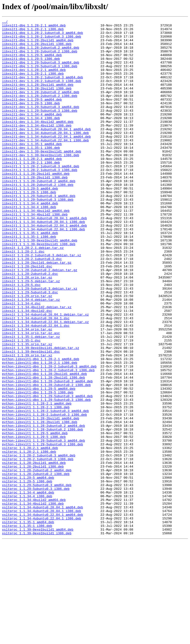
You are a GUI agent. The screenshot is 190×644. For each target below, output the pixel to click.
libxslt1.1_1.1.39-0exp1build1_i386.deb (39, 289)
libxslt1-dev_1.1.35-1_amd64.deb (32, 169)
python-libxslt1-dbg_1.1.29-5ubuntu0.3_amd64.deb (47, 472)
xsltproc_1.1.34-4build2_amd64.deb (34, 596)
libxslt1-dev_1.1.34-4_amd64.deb (32, 133)
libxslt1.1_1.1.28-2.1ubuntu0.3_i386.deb (40, 200)
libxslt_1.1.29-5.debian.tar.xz (31, 334)
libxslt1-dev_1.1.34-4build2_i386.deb (37, 147)
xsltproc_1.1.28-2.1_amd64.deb (30, 534)
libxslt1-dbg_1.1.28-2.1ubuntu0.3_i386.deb (42, 40)
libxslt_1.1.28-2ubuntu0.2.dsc (30, 325)
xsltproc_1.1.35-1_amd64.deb (28, 623)
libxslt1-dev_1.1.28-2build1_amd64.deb (38, 98)
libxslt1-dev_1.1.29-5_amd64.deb (32, 116)
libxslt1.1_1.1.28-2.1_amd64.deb (32, 187)
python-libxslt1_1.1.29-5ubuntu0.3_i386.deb (43, 529)
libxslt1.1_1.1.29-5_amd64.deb (30, 222)
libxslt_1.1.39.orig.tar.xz (27, 423)
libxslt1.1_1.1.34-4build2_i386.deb (35, 254)
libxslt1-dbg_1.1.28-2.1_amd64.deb (34, 27)
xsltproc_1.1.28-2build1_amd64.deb (34, 552)
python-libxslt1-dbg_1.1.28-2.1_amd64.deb (41, 427)
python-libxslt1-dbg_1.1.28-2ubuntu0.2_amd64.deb (47, 454)
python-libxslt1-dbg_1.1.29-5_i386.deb (38, 467)
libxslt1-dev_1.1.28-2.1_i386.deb (33, 85)
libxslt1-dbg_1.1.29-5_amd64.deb (32, 62)
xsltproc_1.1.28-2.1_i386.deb (29, 538)
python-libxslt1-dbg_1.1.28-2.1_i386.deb (40, 431)
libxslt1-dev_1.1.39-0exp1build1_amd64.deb (42, 178)
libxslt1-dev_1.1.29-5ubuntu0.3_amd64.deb (41, 125)
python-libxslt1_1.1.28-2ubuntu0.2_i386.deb (43, 512)
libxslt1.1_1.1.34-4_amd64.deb (30, 240)
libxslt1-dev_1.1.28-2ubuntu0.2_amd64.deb (41, 107)
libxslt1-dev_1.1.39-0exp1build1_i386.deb (41, 182)
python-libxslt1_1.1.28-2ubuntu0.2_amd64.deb (43, 507)
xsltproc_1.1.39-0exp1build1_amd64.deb (38, 632)
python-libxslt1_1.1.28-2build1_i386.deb (40, 503)
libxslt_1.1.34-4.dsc (21, 360)
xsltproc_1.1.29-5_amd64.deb (28, 569)
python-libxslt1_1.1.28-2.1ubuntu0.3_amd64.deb (45, 489)
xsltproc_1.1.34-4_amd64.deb (28, 587)
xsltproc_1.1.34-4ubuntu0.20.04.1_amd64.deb (43, 605)
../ (5, 22)
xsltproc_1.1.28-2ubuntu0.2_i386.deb (36, 565)
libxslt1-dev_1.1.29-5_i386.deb (31, 120)
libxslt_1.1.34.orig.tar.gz (27, 391)
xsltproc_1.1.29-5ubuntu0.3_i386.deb (36, 583)
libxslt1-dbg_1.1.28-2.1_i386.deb (33, 31)
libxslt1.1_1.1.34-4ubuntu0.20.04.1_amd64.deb (44, 258)
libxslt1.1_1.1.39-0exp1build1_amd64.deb (40, 285)
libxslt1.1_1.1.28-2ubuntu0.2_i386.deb (38, 218)
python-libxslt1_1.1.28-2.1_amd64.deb (37, 480)
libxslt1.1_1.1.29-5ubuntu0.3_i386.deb (38, 236)
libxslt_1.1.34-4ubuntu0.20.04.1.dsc (36, 378)
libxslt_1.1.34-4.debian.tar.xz (31, 356)
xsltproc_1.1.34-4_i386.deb (27, 592)
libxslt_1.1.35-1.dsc (21, 405)
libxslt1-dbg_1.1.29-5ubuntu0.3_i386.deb (40, 76)
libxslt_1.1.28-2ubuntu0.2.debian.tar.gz (40, 320)
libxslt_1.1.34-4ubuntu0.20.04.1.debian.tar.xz (45, 374)
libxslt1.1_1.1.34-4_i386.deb (29, 245)
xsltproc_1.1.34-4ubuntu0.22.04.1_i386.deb (42, 618)
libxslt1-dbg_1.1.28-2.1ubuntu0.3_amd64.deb (43, 36)
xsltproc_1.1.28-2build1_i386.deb (33, 556)
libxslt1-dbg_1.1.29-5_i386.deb (31, 67)
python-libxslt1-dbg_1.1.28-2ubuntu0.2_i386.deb (46, 458)
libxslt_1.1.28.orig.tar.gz (27, 329)
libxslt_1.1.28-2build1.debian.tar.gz (37, 311)
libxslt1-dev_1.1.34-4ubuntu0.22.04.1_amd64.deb (46, 160)
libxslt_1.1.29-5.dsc (21, 338)
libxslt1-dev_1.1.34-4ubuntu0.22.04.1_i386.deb (45, 165)
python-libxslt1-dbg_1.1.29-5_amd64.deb (39, 463)
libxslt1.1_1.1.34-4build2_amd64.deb (36, 249)
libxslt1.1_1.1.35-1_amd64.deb (30, 276)
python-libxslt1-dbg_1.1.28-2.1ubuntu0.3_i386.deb (48, 440)
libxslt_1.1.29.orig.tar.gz (27, 351)
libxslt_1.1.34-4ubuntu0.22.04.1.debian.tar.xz (45, 383)
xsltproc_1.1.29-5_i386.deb (27, 574)
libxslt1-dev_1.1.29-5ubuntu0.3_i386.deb (40, 129)
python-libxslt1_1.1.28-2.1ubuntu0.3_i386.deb (44, 494)
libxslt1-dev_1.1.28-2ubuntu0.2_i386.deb (40, 111)
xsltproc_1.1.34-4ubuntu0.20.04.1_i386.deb (42, 609)
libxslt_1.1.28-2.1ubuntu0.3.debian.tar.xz (42, 302)
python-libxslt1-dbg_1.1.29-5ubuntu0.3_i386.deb (46, 476)
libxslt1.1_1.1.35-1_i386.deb (29, 280)
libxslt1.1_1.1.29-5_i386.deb (29, 227)
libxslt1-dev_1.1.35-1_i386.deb (31, 173)
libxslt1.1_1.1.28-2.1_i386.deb (31, 191)
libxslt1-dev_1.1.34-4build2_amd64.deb (38, 142)
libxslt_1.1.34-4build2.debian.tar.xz (37, 365)
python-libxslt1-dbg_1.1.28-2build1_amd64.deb (44, 445)
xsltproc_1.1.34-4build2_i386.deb (33, 601)
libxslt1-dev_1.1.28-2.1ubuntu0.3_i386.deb (42, 93)
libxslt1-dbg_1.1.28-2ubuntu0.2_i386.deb (40, 58)
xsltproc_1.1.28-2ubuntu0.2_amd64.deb (37, 560)
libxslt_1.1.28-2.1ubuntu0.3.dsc (32, 307)
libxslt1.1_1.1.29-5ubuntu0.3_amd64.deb (39, 231)
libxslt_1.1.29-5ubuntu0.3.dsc (30, 347)
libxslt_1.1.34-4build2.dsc (27, 369)
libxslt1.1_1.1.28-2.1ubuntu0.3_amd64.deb (41, 196)
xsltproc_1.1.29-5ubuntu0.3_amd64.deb (37, 578)
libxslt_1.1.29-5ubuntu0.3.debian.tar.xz (40, 343)
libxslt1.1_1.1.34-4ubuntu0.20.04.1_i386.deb (43, 262)
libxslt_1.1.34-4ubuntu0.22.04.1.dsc (36, 387)
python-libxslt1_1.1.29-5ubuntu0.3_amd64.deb (43, 525)
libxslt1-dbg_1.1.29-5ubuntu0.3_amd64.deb (41, 71)
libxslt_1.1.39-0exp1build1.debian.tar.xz (41, 414)
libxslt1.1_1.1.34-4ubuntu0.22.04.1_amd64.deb (44, 267)
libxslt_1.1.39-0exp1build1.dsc (31, 418)
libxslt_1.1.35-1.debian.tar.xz (31, 400)
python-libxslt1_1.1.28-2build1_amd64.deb (41, 498)
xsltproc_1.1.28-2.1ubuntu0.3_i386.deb (38, 547)
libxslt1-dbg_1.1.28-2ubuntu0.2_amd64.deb (41, 53)
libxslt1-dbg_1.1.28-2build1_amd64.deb (38, 44)
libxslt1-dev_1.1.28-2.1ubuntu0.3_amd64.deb (43, 89)
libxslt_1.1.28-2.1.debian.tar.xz (33, 294)
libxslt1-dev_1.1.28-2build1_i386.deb (37, 102)
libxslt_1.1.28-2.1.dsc (23, 298)
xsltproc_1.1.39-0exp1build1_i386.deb (37, 636)
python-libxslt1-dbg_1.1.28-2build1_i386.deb (43, 449)
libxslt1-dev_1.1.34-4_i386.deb (31, 138)
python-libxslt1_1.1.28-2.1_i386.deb (36, 485)
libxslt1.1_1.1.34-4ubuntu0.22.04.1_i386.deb (43, 271)
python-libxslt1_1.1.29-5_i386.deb (34, 520)
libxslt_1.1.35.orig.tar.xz (27, 409)
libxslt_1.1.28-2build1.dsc (27, 316)
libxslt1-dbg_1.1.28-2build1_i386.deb (37, 49)
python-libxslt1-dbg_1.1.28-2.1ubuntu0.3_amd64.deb (49, 436)
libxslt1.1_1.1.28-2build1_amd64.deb (36, 205)
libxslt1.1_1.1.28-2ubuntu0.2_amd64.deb (39, 214)
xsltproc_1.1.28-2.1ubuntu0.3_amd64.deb (39, 543)
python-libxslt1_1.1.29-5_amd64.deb (35, 516)
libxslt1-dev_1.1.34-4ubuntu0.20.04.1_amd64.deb (46, 151)
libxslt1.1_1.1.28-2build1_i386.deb (35, 209)
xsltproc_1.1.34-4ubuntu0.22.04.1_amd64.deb (43, 614)
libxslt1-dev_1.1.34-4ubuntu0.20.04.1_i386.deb (45, 156)
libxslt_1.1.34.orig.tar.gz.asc (31, 396)
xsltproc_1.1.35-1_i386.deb (27, 627)
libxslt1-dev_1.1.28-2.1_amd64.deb (34, 80)
